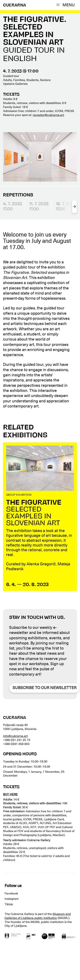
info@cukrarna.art (15, 736)
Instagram (12, 899)
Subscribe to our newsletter (44, 688)
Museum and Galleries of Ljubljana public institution (38, 916)
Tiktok (9, 904)
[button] (66, 5)
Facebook (11, 893)
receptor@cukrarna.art (48, 115)
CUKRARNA (15, 5)
